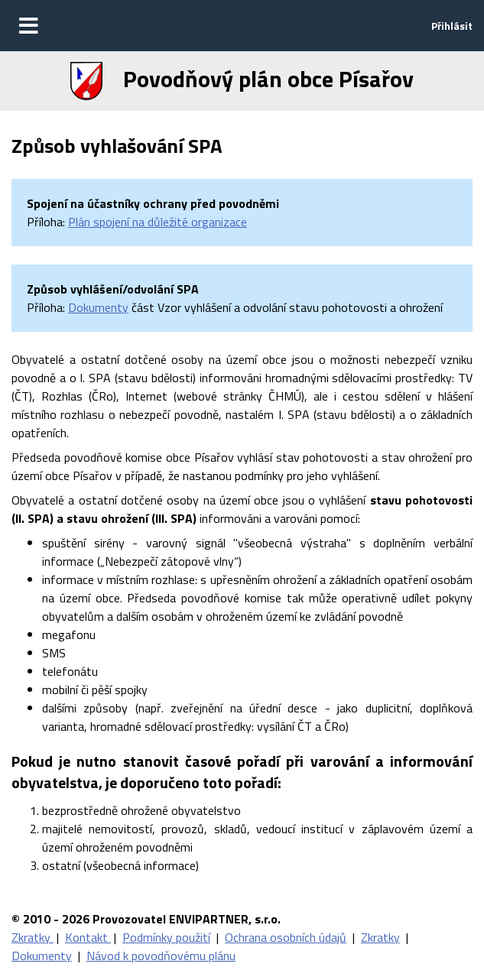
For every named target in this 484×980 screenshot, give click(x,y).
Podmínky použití (166, 937)
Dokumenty (98, 307)
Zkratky (32, 937)
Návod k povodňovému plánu (161, 956)
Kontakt (88, 937)
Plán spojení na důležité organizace (158, 222)
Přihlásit (452, 26)
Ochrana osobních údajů (286, 937)
